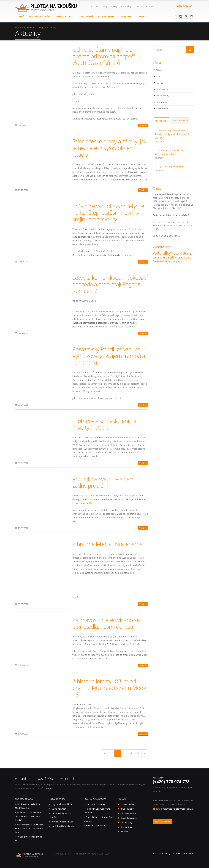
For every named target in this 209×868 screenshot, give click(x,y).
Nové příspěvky (180, 121)
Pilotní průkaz (162, 109)
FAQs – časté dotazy (161, 854)
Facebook (175, 16)
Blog (104, 6)
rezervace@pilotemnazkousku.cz (178, 809)
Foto (158, 76)
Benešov (124, 832)
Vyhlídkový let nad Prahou (64, 826)
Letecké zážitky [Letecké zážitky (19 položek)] (165, 257)
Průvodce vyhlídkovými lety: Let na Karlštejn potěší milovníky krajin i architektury (109, 212)
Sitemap (177, 854)
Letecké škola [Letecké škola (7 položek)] (184, 258)
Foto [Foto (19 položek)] (175, 253)
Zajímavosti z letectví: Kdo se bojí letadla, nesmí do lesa (106, 623)
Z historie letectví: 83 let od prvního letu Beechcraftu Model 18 (110, 688)
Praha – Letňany (128, 804)
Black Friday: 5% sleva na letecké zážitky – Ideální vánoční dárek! (172, 134)
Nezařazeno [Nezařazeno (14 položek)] (161, 261)
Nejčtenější (162, 121)
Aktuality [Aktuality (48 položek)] (162, 253)
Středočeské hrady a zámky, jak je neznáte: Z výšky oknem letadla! (109, 148)
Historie (160, 83)
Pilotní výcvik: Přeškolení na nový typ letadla (104, 424)
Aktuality (160, 70)
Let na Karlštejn (59, 809)
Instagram (181, 16)
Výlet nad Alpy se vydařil (172, 167)
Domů (21, 17)
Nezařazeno (161, 102)
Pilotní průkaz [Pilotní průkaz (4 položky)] (176, 262)
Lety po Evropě (85, 17)
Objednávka (125, 17)
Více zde (49, 788)
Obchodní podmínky (96, 804)
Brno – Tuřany (127, 809)
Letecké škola (162, 89)
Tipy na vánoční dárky (62, 804)
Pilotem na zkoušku (40, 17)
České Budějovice (129, 818)
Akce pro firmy (106, 17)
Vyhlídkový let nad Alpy (62, 822)
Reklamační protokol (96, 826)
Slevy (114, 6)
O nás (95, 6)
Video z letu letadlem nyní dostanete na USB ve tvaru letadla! (28, 816)
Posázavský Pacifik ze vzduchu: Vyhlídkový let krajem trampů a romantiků (109, 356)
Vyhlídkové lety (64, 17)
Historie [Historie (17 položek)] (185, 253)
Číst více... (143, 125)
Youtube (186, 16)
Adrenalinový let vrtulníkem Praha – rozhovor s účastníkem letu (30, 829)
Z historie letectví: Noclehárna (107, 544)
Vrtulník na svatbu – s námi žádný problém (104, 482)
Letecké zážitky (163, 96)
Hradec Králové (128, 827)
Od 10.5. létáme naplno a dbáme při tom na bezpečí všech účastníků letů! (104, 56)
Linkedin (192, 16)
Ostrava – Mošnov (129, 813)
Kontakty (126, 6)
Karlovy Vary (126, 823)
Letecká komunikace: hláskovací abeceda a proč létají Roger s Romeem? (110, 284)
